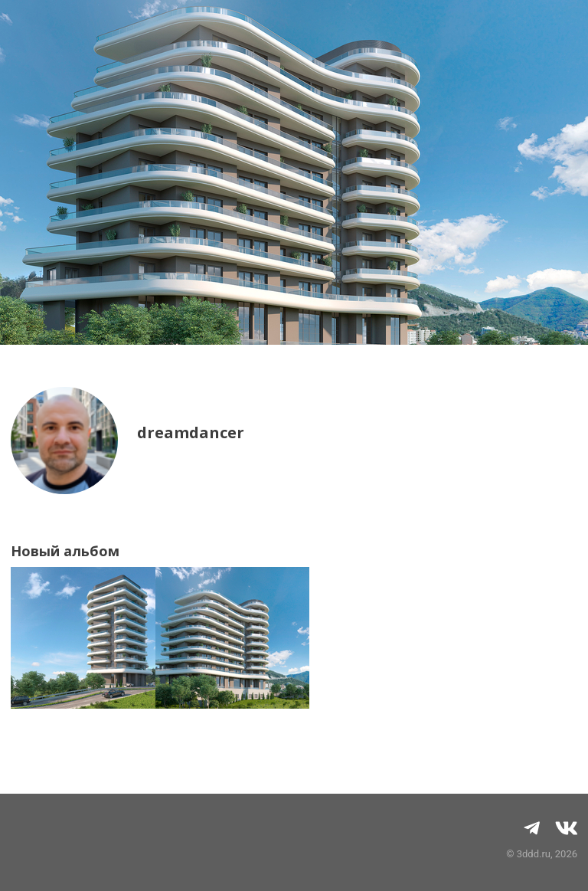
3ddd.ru (534, 854)
